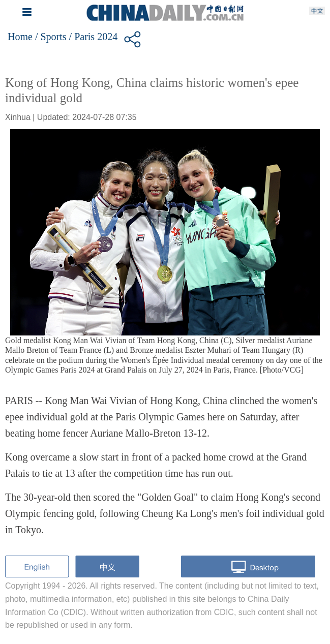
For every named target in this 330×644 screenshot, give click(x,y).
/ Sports (51, 37)
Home (20, 37)
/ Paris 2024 (94, 37)
